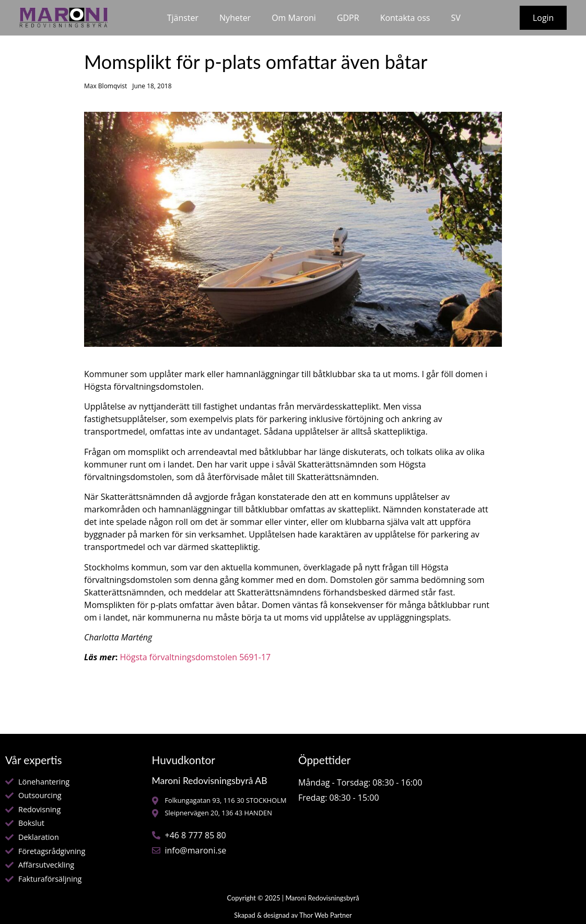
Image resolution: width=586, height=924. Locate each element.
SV (455, 18)
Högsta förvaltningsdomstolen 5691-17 (195, 657)
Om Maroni (294, 18)
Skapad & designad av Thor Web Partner (293, 915)
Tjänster (183, 18)
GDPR (348, 18)
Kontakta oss (405, 18)
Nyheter (235, 18)
